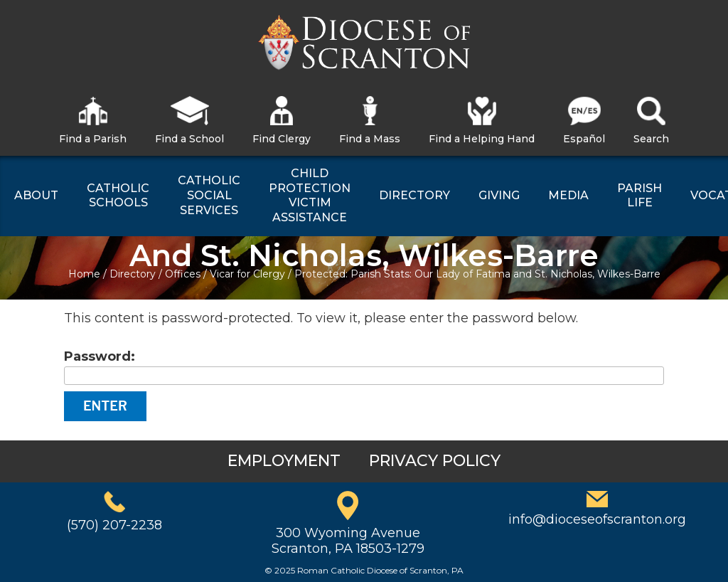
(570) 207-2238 (114, 525)
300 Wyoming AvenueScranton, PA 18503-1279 (348, 541)
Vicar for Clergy (247, 274)
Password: (364, 367)
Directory (133, 274)
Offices (183, 274)
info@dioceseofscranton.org (597, 519)
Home (84, 274)
